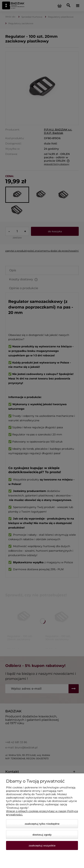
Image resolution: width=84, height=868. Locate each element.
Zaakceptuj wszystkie (42, 845)
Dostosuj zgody (42, 835)
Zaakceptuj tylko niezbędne (42, 824)
